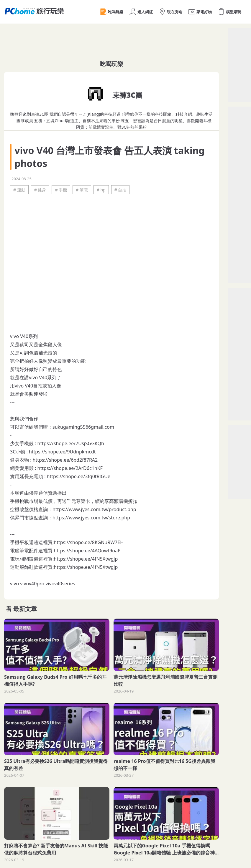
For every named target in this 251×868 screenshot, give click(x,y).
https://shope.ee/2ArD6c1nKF (70, 468)
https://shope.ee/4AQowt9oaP (87, 551)
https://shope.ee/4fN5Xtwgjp (86, 559)
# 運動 (19, 190)
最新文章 (25, 609)
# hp (101, 190)
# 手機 (61, 190)
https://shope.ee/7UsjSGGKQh (71, 443)
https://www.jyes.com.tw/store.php (91, 518)
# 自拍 (120, 190)
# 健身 (40, 190)
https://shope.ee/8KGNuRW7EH (89, 542)
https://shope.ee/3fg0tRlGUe (79, 476)
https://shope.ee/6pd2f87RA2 (65, 460)
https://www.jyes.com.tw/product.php (94, 509)
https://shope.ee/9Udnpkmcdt (62, 452)
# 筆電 (82, 190)
